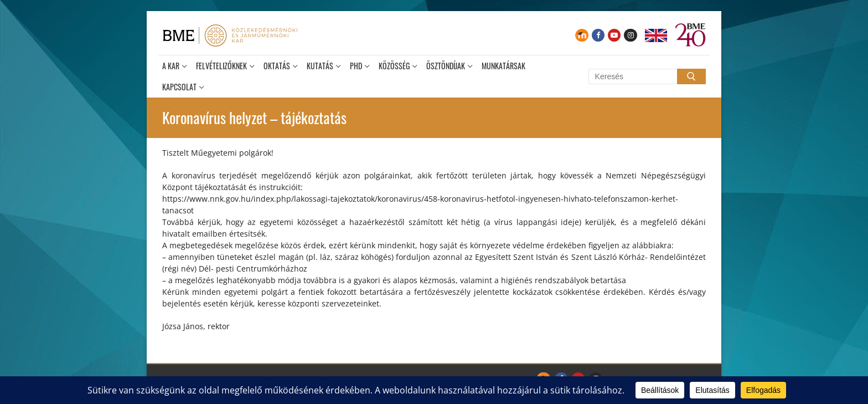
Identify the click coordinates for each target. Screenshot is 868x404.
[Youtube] (614, 35)
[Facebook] (598, 35)
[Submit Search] (691, 76)
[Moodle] (582, 35)
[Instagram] (630, 35)
